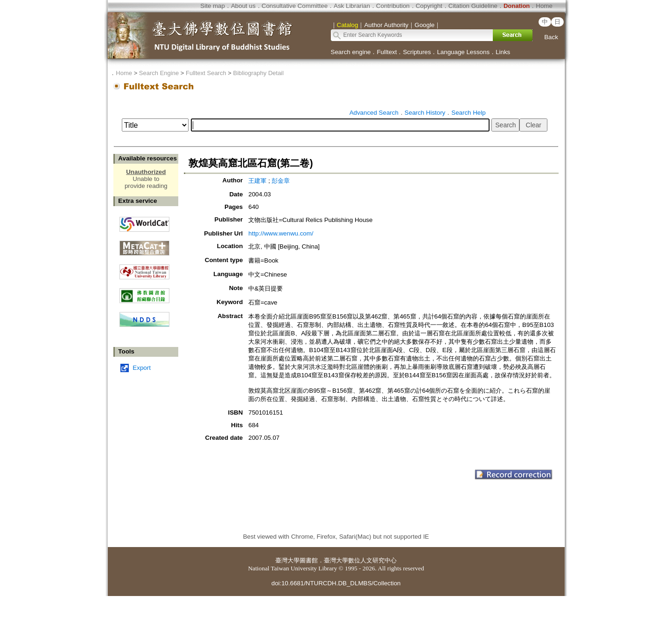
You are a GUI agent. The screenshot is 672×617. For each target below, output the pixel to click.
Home (544, 6)
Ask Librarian (352, 6)
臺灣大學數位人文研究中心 (360, 560)
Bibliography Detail (259, 73)
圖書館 (309, 560)
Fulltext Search (206, 73)
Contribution (393, 6)
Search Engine (159, 73)
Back (551, 37)
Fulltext (387, 52)
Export (142, 368)
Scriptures (417, 52)
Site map (213, 6)
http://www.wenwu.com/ (281, 233)
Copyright (429, 6)
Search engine (351, 52)
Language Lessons (463, 52)
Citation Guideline (473, 6)
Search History (425, 113)
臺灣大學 (287, 560)
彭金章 (281, 181)
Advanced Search (374, 113)
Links (503, 52)
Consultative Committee (295, 6)
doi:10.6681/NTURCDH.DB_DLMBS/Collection (336, 583)
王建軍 (257, 181)
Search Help (468, 113)
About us (243, 6)
